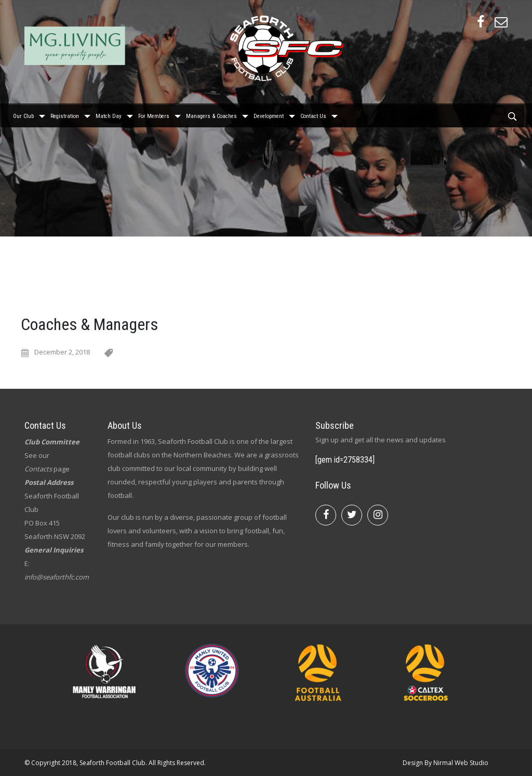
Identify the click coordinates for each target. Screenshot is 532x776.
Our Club (23, 115)
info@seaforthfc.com (57, 577)
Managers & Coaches (211, 115)
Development (269, 115)
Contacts (38, 469)
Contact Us (313, 115)
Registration (65, 115)
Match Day (109, 115)
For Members (154, 115)
